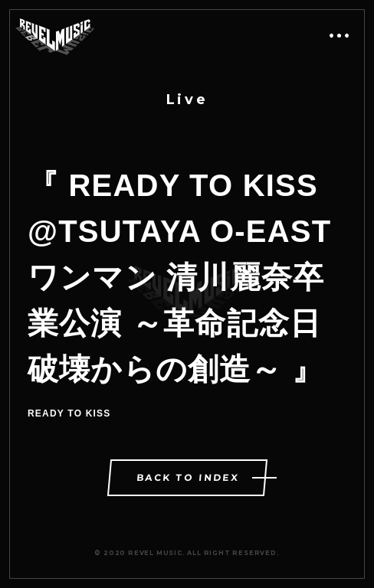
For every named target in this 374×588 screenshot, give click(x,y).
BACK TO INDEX (188, 477)
